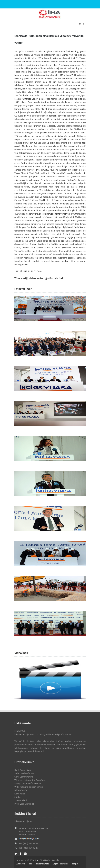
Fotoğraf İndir (23, 289)
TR (80, 24)
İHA (37, 860)
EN (84, 24)
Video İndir (21, 653)
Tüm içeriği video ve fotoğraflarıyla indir (39, 278)
